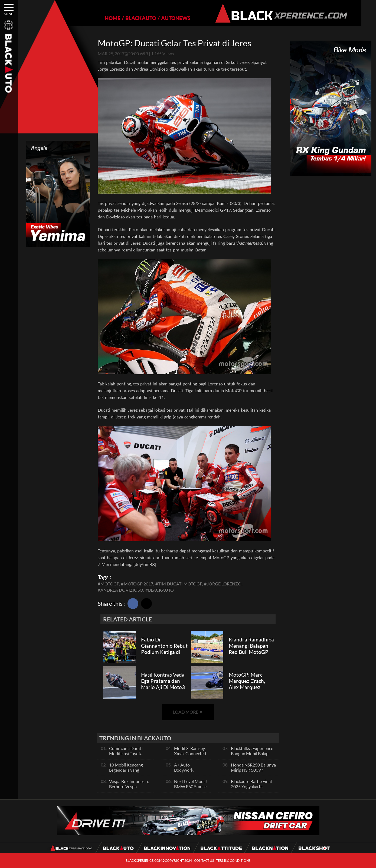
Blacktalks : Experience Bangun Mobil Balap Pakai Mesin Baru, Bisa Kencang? (252, 756)
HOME (106, 18)
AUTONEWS (169, 18)
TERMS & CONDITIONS (233, 861)
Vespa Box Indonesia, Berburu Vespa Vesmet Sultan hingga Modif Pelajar (129, 789)
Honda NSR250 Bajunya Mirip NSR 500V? (253, 767)
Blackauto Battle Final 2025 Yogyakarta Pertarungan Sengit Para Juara (254, 789)
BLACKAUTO (134, 18)
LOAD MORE (188, 712)
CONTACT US (204, 861)
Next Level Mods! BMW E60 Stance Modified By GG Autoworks (190, 789)
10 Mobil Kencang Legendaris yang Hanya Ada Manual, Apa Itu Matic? (127, 772)
